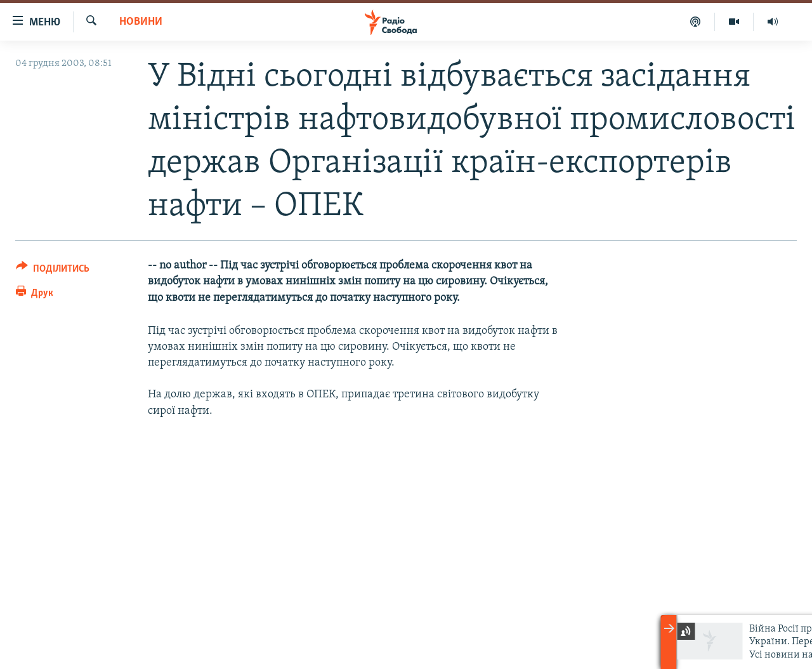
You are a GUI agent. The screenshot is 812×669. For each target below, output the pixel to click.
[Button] (53, 271)
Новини (141, 22)
